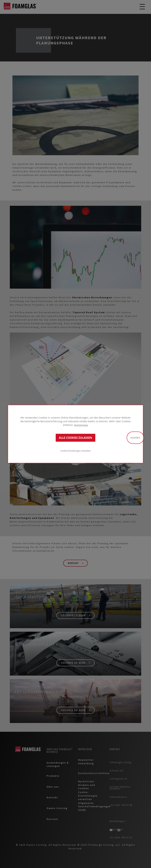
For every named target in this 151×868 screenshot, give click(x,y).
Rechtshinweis (81, 425)
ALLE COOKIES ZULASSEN (75, 438)
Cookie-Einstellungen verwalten (75, 451)
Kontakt (135, 438)
